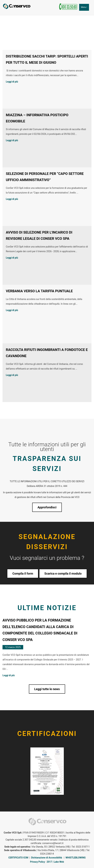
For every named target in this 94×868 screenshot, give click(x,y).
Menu (85, 8)
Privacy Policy (37, 862)
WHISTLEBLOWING (75, 858)
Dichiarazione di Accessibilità (47, 858)
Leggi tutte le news (47, 689)
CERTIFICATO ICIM (18, 858)
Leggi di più (12, 82)
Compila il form (23, 573)
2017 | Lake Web (55, 862)
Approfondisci (47, 507)
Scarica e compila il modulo (63, 573)
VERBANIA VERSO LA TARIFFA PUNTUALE (39, 291)
